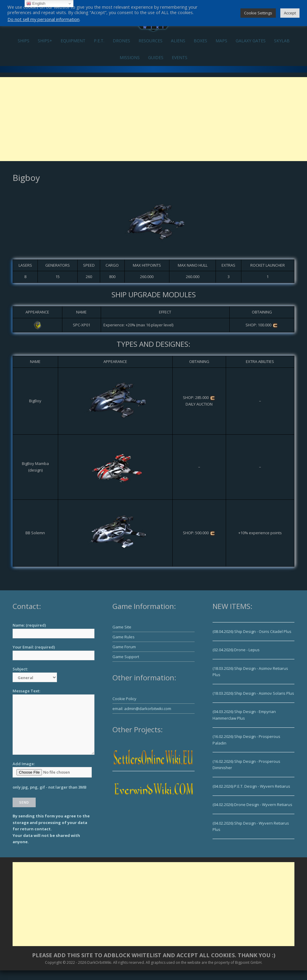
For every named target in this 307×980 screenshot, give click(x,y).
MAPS (221, 41)
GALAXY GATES (251, 41)
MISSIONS (130, 57)
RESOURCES (151, 41)
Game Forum (124, 647)
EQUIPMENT (73, 41)
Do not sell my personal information (43, 19)
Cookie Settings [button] (258, 13)
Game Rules (124, 637)
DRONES (121, 41)
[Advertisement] (153, 119)
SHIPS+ (45, 41)
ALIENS (178, 41)
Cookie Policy (124, 699)
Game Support (126, 657)
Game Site (122, 627)
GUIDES (156, 57)
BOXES (200, 41)
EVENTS (180, 57)
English (36, 4)
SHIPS (24, 41)
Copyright (53, 962)
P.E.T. (99, 41)
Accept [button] (290, 13)
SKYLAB (282, 41)
